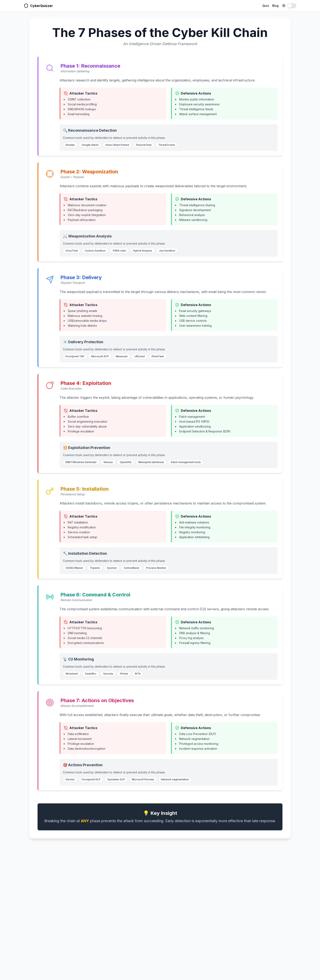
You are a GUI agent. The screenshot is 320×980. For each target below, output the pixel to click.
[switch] (292, 6)
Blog (275, 6)
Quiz (266, 6)
